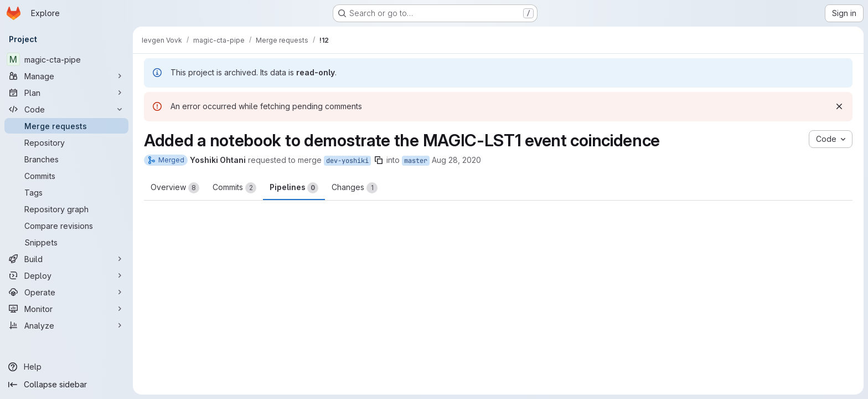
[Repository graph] (66, 209)
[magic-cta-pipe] (66, 59)
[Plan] (66, 93)
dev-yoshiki (347, 161)
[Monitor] (66, 309)
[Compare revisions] (66, 226)
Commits (234, 188)
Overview (175, 188)
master (416, 161)
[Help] (66, 367)
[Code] (66, 109)
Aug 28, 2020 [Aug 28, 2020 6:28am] (456, 160)
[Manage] (66, 76)
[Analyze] (66, 325)
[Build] (66, 259)
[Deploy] (66, 275)
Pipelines (294, 188)
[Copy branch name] (379, 160)
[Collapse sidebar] (66, 385)
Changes (355, 188)
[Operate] (66, 292)
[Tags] (66, 192)
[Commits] (66, 176)
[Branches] (66, 159)
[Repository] (66, 142)
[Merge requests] (66, 126)
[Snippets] (66, 242)
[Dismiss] (839, 106)
